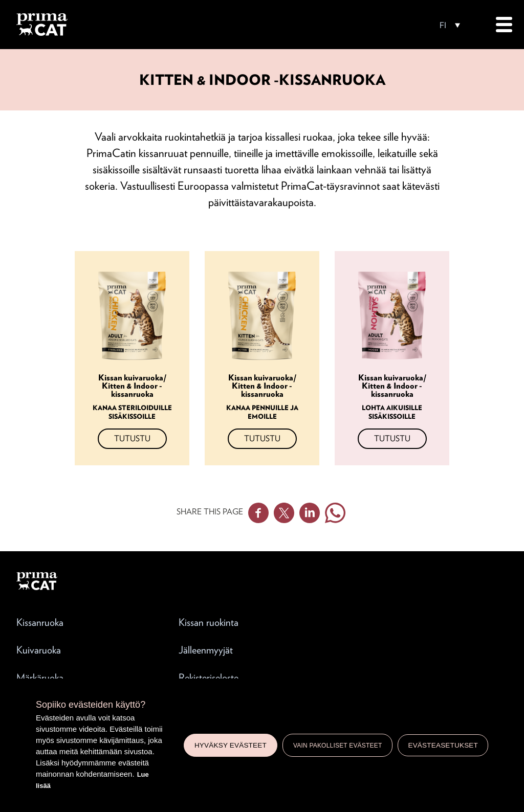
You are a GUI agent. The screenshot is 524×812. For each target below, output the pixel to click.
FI (443, 26)
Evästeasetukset (443, 745)
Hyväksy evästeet (231, 745)
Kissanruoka (40, 622)
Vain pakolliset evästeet (338, 746)
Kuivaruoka (39, 650)
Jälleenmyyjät (206, 650)
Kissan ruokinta (209, 622)
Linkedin (310, 513)
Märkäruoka (40, 678)
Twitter (284, 513)
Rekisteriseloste (209, 678)
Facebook (258, 513)
